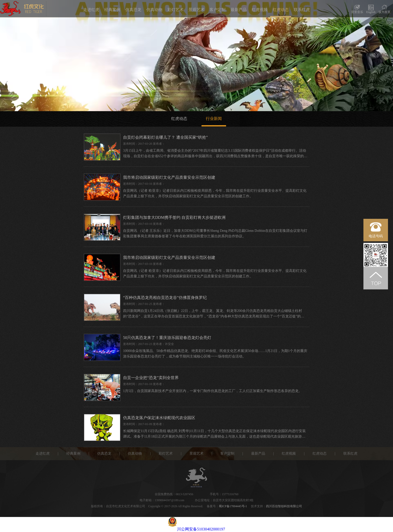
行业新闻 (214, 119)
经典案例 (112, 10)
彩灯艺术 (175, 10)
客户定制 (218, 10)
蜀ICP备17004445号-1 (233, 506)
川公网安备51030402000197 (197, 529)
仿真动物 (154, 10)
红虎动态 (281, 10)
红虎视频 (260, 10)
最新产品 (239, 10)
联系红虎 (302, 10)
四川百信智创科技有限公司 (284, 506)
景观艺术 (197, 10)
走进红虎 (91, 10)
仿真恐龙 (133, 10)
